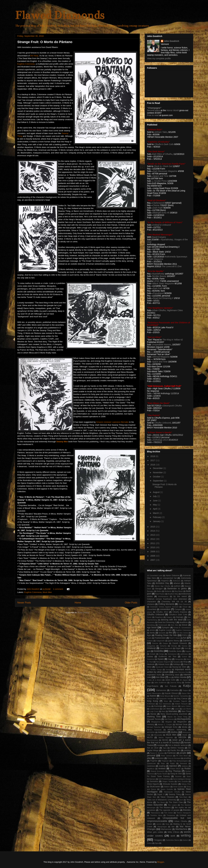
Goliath (153, 654)
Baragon (159, 589)
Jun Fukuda (171, 686)
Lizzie (177, 709)
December (158, 468)
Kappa (185, 690)
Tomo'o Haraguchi (184, 813)
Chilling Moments (166, 604)
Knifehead (151, 704)
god (149, 651)
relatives (185, 766)
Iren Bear (160, 677)
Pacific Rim (175, 750)
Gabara (150, 641)
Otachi (165, 750)
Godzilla (158, 651)
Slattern (167, 787)
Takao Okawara (167, 797)
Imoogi (168, 670)
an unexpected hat (168, 578)
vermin (159, 824)
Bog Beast (179, 591)
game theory (174, 641)
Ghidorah (152, 648)
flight (149, 635)
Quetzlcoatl (151, 763)
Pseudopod (158, 293)
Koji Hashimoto (165, 704)
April (155, 509)
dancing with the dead (172, 620)
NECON (182, 737)
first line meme (182, 633)
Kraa (149, 706)
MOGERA (151, 732)
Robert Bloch (175, 769)
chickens (151, 604)
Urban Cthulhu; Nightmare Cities (167, 310)
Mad (163, 711)
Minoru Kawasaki (154, 730)
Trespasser (171, 815)
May (155, 505)
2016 (153, 465)
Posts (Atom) (83, 613)
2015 (153, 527)
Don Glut (175, 625)
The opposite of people (169, 810)
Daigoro (169, 617)
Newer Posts (24, 603)
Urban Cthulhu (181, 821)
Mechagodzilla (184, 719)
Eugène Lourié (165, 630)
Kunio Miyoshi (172, 706)
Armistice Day (162, 583)
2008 (153, 556)
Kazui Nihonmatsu (154, 693)
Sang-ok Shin (176, 774)
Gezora (184, 646)
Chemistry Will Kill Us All (174, 602)
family (152, 633)
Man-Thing (186, 711)
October (157, 477)
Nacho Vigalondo (166, 737)
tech (181, 800)
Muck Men (47, 592)
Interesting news (172, 675)
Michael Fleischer (154, 727)
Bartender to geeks (177, 588)
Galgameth (160, 641)
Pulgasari (165, 761)
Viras (167, 824)
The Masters (165, 808)
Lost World (186, 709)
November (158, 472)
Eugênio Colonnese (26, 64)
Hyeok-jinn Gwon (162, 667)
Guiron (184, 657)
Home (78, 603)
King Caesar (182, 699)
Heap (185, 662)
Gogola (188, 651)
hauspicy (177, 662)
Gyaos (161, 659)
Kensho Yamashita (181, 696)
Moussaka (158, 735)
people (183, 753)
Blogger (161, 862)
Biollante (168, 591)
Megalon (169, 722)
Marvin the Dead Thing (177, 717)
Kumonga (158, 706)
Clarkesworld (159, 203)
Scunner (178, 776)
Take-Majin (183, 797)
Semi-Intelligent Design (182, 779)
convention (165, 609)
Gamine (155, 643)
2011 (153, 543)
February (157, 517)
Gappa (165, 643)
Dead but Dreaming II (163, 298)
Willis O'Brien (174, 832)
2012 (153, 539)
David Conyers (159, 237)
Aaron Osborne (172, 576)
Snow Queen (178, 787)
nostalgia (161, 745)
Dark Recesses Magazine (165, 171)
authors (177, 586)
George (174, 646)
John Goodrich (172, 41)
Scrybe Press (160, 181)
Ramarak (184, 763)
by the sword (180, 596)
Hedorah (151, 664)
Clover (185, 607)
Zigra (157, 843)
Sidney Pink (186, 784)
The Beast (161, 802)
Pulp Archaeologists (180, 761)
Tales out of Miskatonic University (162, 800)
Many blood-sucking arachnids (174, 714)
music (185, 735)
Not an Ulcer (153, 748)
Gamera (187, 641)
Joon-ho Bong (176, 683)
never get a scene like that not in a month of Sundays (169, 741)
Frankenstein (160, 638)
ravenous (151, 766)
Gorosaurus (172, 654)
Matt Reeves (169, 719)
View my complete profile (159, 58)
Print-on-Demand (174, 758)
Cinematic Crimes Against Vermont (164, 607)
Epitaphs (166, 628)
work (173, 836)
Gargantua (151, 646)
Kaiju (187, 686)
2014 (153, 531)
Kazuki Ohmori (171, 693)
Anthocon (176, 581)
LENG (156, 281)
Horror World (173, 110)
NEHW (165, 740)
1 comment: (58, 589)
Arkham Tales (161, 132)
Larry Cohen (186, 706)
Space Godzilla (167, 789)
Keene (153, 696)
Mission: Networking (177, 730)
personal (151, 755)
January (157, 521)
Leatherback (154, 709)
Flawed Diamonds (60, 15)
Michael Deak (182, 725)
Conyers (178, 609)
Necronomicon (153, 740)
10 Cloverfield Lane (155, 576)
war (173, 827)
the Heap (34, 56)
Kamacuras (161, 690)
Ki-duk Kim (151, 699)
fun (185, 638)
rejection (173, 766)
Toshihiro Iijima (156, 815)
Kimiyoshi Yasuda (166, 699)
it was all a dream (154, 680)
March (156, 513)
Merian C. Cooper (165, 725)
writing (186, 835)
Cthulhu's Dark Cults (178, 615)
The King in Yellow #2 (173, 340)
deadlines (184, 622)
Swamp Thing (175, 794)
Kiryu (166, 701)
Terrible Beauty (159, 276)
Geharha (163, 646)
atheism (177, 583)
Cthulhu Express (180, 612)
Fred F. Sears (175, 638)
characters (152, 602)
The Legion (172, 805)
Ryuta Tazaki (162, 774)
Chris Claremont (184, 604)
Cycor (149, 617)
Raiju (163, 763)
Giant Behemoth (166, 648)
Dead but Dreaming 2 (167, 622)
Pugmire (154, 761)
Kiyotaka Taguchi (180, 701)
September (158, 481)
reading (162, 766)
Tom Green (168, 813)
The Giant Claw (176, 802)
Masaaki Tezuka (154, 719)
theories (187, 810)
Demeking (151, 625)
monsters (162, 732)
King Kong (153, 701)
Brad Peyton (160, 594)
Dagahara (159, 617)
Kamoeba (174, 690)
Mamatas (173, 711)
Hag (170, 659)
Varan (150, 824)
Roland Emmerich (158, 771)
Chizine (156, 205)
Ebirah (185, 625)
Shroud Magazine (161, 357)
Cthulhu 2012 (162, 612)
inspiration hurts (154, 675)
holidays (177, 664)
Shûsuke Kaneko (170, 784)
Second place (154, 110)
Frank (149, 638)
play (149, 758)
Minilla (185, 727)
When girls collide (155, 832)
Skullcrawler (155, 787)
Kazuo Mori (186, 693)
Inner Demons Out (181, 672)
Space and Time (161, 176)
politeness (159, 758)
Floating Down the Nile (166, 635)
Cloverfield (152, 609)
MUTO (150, 737)
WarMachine (181, 829)
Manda (153, 714)
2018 (153, 456)
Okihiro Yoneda (177, 748)
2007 (153, 560)
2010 (153, 547)
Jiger (149, 683)
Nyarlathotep (158, 274)
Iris (170, 677)
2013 (153, 535)
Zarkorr (185, 840)
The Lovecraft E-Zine (172, 266)
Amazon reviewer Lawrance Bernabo (112, 422)
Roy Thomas (175, 771)
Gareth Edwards (180, 643)
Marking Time (154, 717)
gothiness (184, 654)
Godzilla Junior (175, 651)
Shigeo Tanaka (168, 781)
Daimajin (180, 617)
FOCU (185, 635)
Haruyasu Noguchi (163, 662)
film (171, 633)
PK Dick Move (182, 756)
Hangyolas (179, 659)
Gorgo (162, 654)
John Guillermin (161, 683)
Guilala (150, 657)
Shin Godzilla (183, 781)
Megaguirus (156, 722)
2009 (153, 552)
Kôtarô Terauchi (181, 704)
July (155, 496)
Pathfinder (172, 753)
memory (151, 725)
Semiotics (154, 781)
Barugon (150, 591)
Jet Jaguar (184, 680)
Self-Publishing (164, 779)
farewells (162, 633)
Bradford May (173, 594)
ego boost (152, 627)
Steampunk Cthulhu (172, 792)
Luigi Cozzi (154, 711)
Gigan (178, 648)
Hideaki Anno (164, 664)
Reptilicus (151, 769)
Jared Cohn (170, 680)
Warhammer (166, 829)
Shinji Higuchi (153, 784)
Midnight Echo (171, 727)
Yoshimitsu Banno (173, 840)
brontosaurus (163, 596)
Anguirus (165, 581)
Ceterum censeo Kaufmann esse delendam (167, 599)
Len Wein (167, 709)
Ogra (165, 748)
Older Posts (131, 603)
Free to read (153, 115)
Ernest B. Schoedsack (182, 628)
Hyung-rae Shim (179, 667)
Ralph (172, 763)
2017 (153, 460)
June (156, 501)
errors (152, 630)
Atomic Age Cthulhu (162, 586)
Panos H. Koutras (157, 753)
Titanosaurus (156, 813)
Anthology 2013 (161, 440)
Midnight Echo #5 (161, 213)
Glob (186, 648)
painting (187, 750)
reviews (162, 768)
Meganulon (182, 722)
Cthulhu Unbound (156, 614)
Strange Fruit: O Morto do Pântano (45, 42)
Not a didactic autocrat (178, 745)
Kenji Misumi (165, 696)
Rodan (187, 768)
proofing (187, 758)
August (156, 492)
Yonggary (158, 840)
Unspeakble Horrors (162, 345)
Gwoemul (151, 659)
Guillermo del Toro (167, 657)
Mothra (174, 732)
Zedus (149, 843)
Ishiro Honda (180, 677)
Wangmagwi (162, 827)
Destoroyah (163, 625)
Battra (159, 591)
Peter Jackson (167, 756)
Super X (161, 794)
